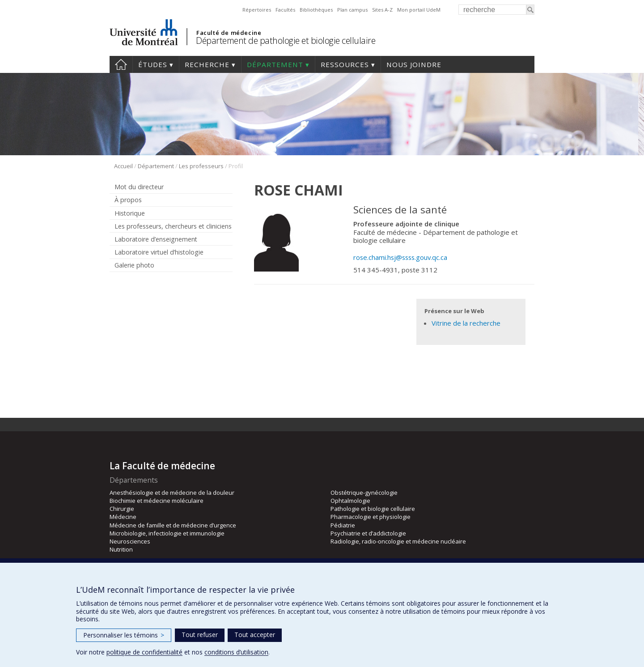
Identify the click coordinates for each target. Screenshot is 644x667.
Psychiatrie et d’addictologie (368, 533)
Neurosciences (130, 541)
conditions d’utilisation (236, 652)
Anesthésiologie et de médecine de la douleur (172, 493)
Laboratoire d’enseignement (156, 239)
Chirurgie (122, 509)
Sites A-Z (382, 10)
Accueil (121, 64)
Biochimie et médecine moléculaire (157, 501)
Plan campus (352, 10)
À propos (128, 200)
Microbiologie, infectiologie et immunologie (167, 533)
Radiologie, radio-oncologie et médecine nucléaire (398, 541)
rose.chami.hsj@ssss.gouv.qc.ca (400, 257)
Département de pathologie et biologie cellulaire (286, 40)
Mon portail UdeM (419, 10)
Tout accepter (255, 635)
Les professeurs (201, 166)
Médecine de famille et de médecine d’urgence (173, 525)
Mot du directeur (139, 187)
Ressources (345, 64)
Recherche (207, 64)
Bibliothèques (316, 10)
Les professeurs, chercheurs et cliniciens (173, 226)
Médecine (123, 517)
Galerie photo (134, 265)
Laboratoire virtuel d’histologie (159, 252)
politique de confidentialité (144, 652)
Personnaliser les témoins (124, 635)
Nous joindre (414, 64)
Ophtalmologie (350, 501)
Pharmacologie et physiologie (371, 517)
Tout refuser (200, 635)
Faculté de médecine (229, 33)
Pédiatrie (343, 525)
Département (275, 64)
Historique (130, 213)
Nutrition (121, 549)
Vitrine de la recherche (466, 323)
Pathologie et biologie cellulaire (373, 509)
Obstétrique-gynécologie (364, 493)
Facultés (285, 10)
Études (153, 64)
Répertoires (257, 10)
